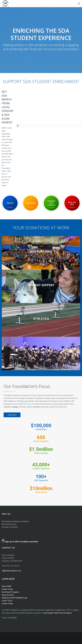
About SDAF (7, 586)
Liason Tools (7, 601)
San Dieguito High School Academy (58, 613)
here (4, 174)
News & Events (8, 595)
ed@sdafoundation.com (11, 571)
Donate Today (7, 589)
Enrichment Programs (10, 592)
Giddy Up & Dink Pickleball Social (14, 598)
